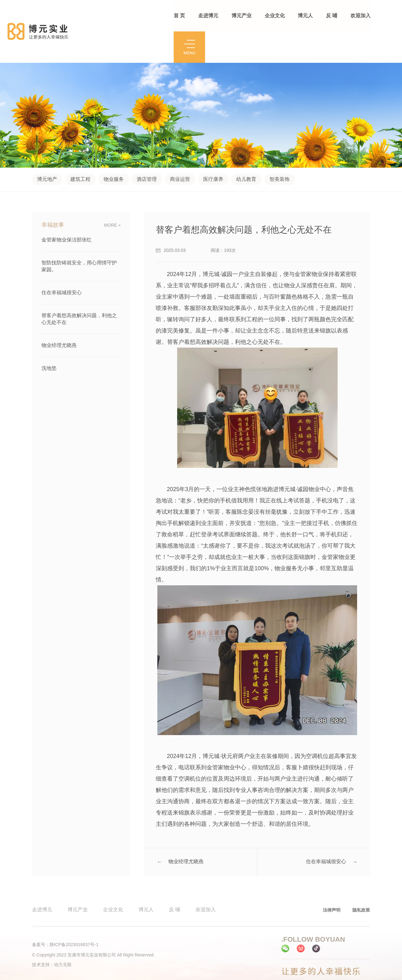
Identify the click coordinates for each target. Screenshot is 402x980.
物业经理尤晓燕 (59, 314)
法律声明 (332, 879)
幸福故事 (53, 193)
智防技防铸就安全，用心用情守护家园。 (79, 234)
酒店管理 (147, 148)
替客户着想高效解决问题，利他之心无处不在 (79, 287)
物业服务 (114, 148)
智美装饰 (280, 148)
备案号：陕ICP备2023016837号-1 (65, 913)
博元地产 (47, 148)
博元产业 (241, 16)
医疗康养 (214, 148)
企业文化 (274, 16)
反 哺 (331, 16)
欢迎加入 (360, 16)
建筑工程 (80, 148)
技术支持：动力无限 (52, 933)
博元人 (305, 16)
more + (112, 193)
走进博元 (208, 16)
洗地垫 (49, 336)
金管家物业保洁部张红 (67, 208)
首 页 (179, 16)
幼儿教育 (247, 148)
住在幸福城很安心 (62, 261)
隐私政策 (361, 879)
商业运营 (180, 148)
